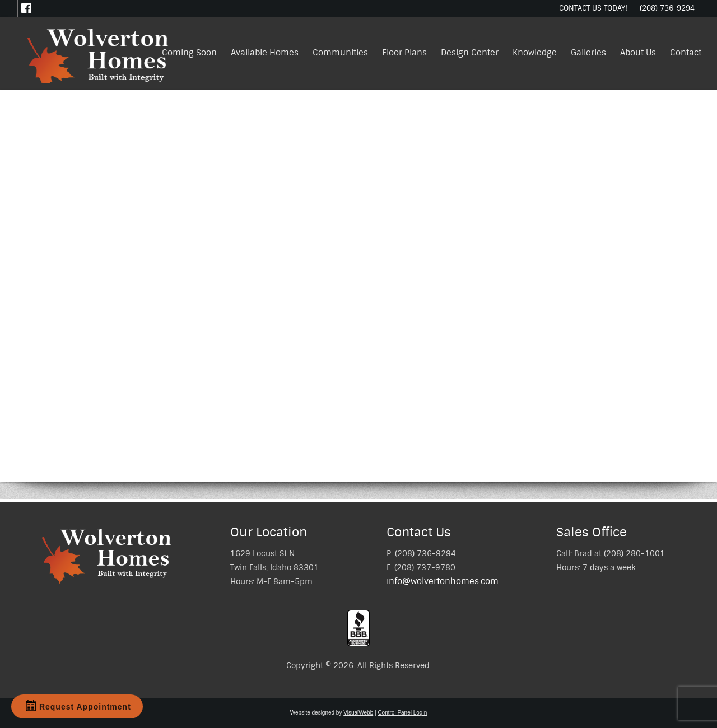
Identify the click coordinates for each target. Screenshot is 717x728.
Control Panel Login (402, 713)
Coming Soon (189, 53)
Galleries (588, 53)
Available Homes (265, 53)
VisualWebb (358, 713)
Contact (686, 53)
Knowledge (535, 53)
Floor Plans (404, 53)
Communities (340, 53)
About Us (638, 53)
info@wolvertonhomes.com (443, 581)
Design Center (470, 53)
